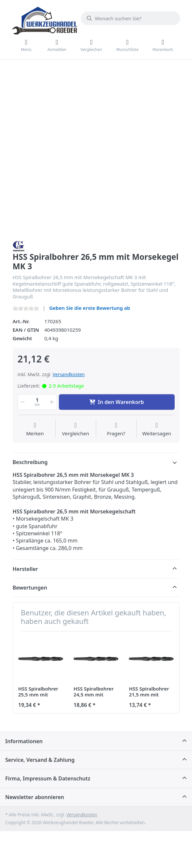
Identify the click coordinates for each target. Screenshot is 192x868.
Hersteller (26, 569)
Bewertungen (30, 588)
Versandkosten (69, 374)
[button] (22, 402)
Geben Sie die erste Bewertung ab (90, 308)
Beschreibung (30, 462)
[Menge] (37, 402)
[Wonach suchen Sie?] (131, 18)
